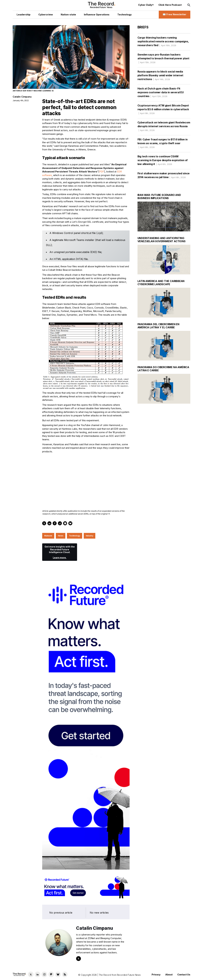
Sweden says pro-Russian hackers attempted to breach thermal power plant (163, 58)
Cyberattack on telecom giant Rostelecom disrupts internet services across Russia (164, 126)
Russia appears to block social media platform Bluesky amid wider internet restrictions (160, 75)
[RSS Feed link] (65, 974)
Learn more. (60, 558)
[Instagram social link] (44, 974)
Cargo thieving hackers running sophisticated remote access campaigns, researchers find (163, 41)
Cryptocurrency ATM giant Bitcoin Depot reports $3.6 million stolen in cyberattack (163, 109)
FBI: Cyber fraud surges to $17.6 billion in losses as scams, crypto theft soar (163, 143)
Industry (90, 536)
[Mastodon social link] (51, 974)
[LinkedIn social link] (38, 974)
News (61, 536)
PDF (102, 172)
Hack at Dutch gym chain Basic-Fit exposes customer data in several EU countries (161, 92)
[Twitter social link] (31, 974)
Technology (75, 536)
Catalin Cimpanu (22, 97)
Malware (48, 536)
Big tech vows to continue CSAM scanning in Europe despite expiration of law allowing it (163, 160)
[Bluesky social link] (58, 974)
